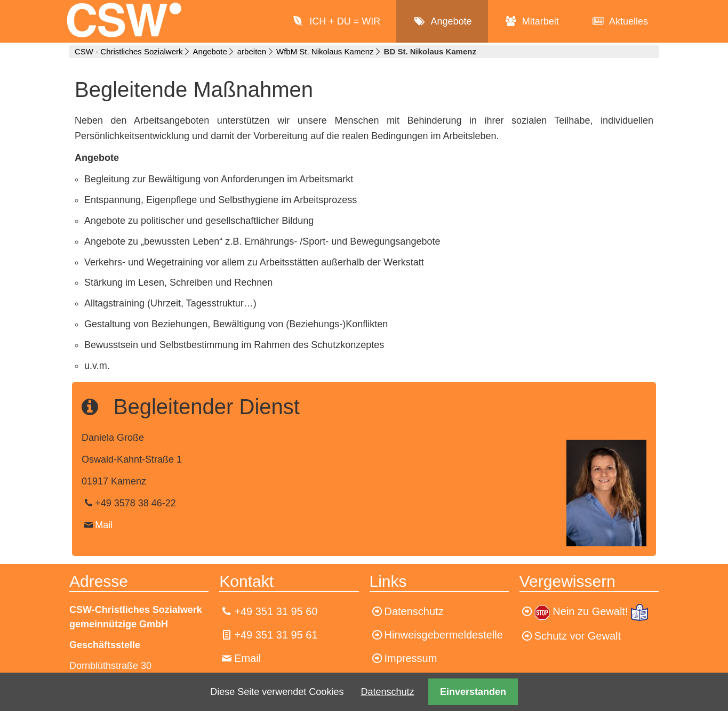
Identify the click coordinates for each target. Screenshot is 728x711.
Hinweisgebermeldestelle (444, 635)
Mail (104, 525)
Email (247, 658)
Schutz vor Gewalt (578, 636)
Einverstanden (473, 692)
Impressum (411, 658)
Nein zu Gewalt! (592, 611)
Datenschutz (387, 692)
